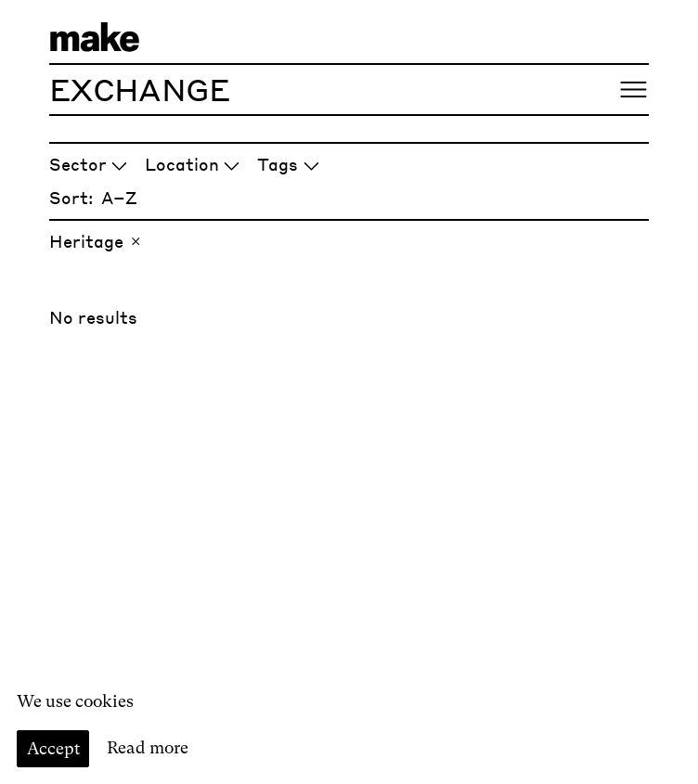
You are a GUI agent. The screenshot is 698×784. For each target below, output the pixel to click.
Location (193, 164)
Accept (53, 748)
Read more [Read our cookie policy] (148, 748)
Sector (89, 164)
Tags (288, 164)
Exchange (139, 89)
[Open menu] (633, 90)
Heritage (97, 241)
